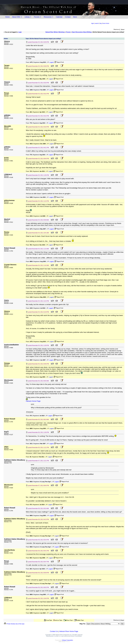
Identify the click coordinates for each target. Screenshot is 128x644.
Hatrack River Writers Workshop (55, 32)
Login (20, 32)
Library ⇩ (28, 17)
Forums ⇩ (38, 17)
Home (7, 17)
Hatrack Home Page (33, 401)
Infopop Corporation (67, 640)
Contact (68, 17)
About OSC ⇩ (17, 17)
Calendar (59, 17)
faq (101, 23)
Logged (51, 62)
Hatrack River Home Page (69, 631)
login (93, 23)
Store (75, 17)
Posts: (29, 62)
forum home (106, 23)
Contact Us (54, 631)
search (97, 23)
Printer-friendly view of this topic (14, 624)
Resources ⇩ (49, 17)
